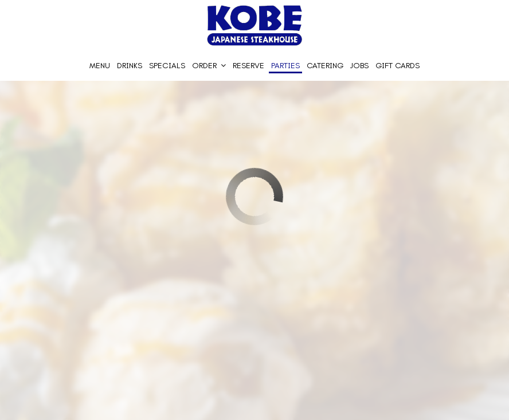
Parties (285, 66)
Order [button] (209, 66)
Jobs (359, 66)
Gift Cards (398, 66)
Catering (325, 66)
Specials (167, 66)
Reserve (248, 66)
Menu (100, 66)
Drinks (130, 66)
